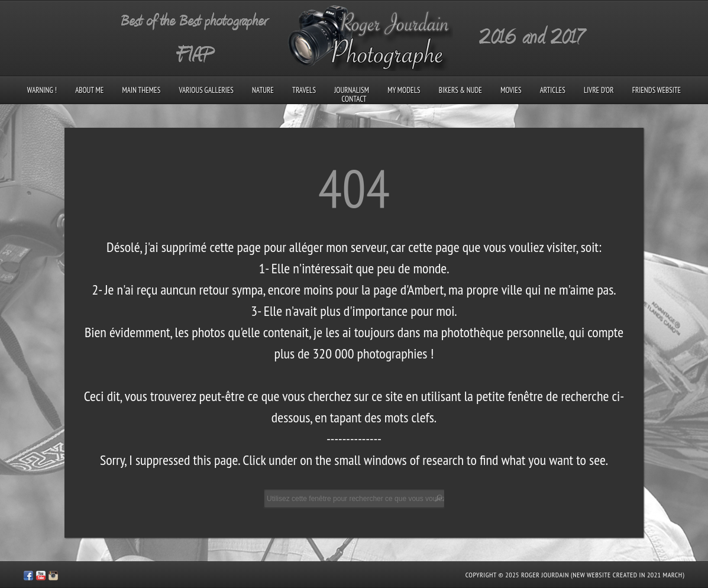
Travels (304, 90)
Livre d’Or (599, 90)
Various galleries (206, 90)
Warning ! (42, 90)
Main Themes (142, 90)
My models (404, 90)
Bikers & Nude (460, 90)
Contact (354, 99)
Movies (511, 90)
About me (89, 90)
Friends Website (657, 90)
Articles (553, 90)
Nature (263, 90)
